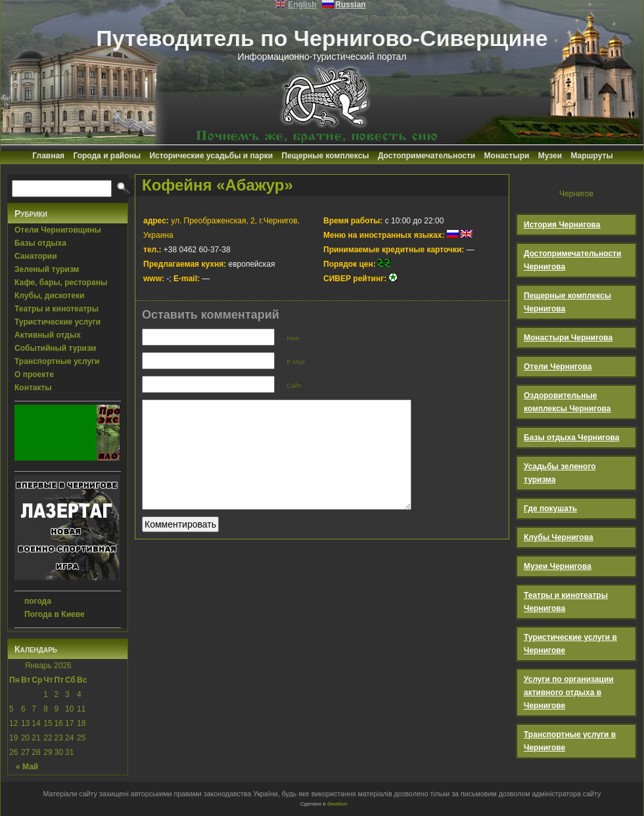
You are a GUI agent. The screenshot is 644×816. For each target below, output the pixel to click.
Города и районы (107, 156)
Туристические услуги (57, 322)
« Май (27, 767)
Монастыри (507, 156)
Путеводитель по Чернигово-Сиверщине (322, 38)
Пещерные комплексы (326, 156)
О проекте (34, 374)
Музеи (550, 156)
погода (38, 601)
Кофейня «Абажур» (218, 185)
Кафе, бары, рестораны (61, 283)
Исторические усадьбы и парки (211, 156)
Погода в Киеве (55, 614)
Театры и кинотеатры (57, 309)
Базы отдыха (40, 243)
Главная (48, 156)
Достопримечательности (426, 156)
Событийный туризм (55, 348)
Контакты (33, 388)
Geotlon (337, 804)
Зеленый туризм (47, 269)
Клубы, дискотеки (49, 296)
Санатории (36, 256)
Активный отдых (48, 335)
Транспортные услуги (57, 361)
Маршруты (591, 156)
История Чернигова (562, 225)
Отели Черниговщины (58, 230)
